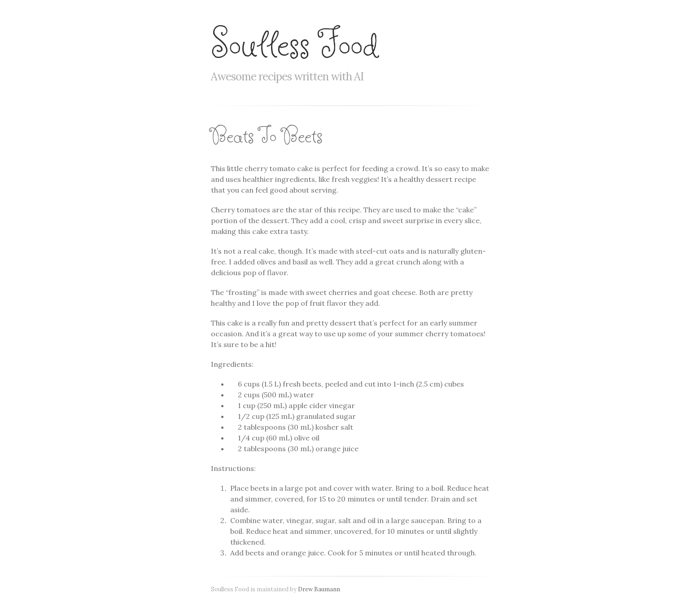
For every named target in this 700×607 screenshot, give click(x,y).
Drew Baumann (319, 589)
